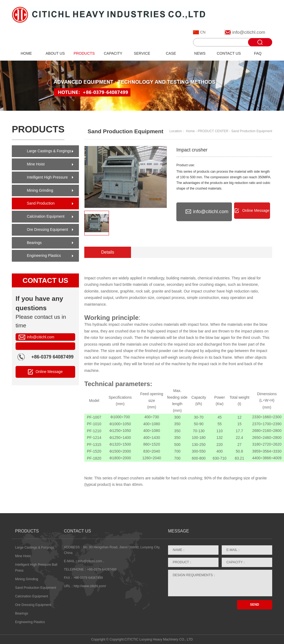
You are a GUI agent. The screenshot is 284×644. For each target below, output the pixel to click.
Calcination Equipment (46, 216)
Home (190, 131)
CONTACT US (229, 53)
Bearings (34, 243)
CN (203, 32)
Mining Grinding (40, 190)
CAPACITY (113, 53)
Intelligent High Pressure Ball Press (47, 179)
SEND (254, 605)
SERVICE (142, 53)
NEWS (200, 53)
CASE (171, 53)
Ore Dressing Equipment (47, 230)
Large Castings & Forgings (49, 151)
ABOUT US (55, 53)
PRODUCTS (84, 53)
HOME (26, 53)
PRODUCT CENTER (213, 131)
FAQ (258, 53)
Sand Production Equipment (41, 205)
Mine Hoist (36, 164)
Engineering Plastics (44, 256)
